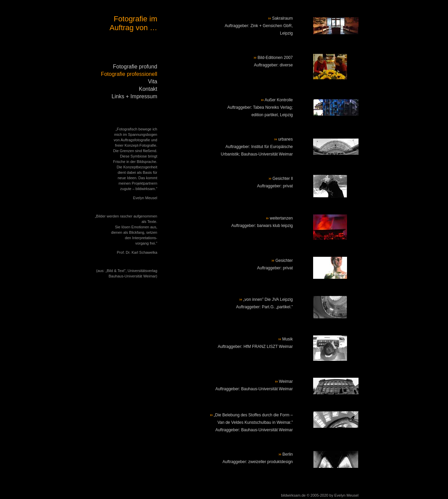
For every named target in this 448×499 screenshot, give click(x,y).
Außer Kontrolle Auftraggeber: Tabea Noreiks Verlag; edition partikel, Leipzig (260, 107)
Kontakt (148, 89)
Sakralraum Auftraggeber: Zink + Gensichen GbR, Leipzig (259, 26)
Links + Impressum (134, 96)
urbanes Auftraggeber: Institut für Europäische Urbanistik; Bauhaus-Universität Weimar (257, 147)
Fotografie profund (135, 67)
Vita (153, 81)
